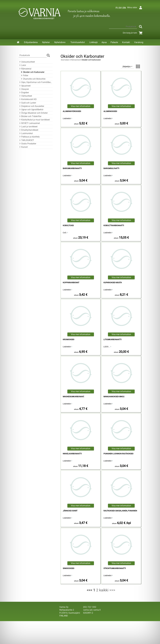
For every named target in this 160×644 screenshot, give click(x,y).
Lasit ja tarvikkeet (28, 127)
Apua (104, 42)
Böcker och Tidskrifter (30, 116)
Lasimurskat (26, 133)
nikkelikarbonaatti (72, 454)
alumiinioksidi (110, 111)
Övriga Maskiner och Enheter (33, 113)
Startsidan (65, 60)
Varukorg (139, 42)
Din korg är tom (133, 33)
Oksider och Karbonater (32, 72)
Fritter (24, 75)
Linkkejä (93, 42)
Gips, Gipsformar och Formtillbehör (35, 82)
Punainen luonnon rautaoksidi (118, 454)
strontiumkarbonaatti (115, 568)
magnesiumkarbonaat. (74, 397)
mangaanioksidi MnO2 (114, 397)
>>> (112, 590)
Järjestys (127, 67)
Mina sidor (135, 7)
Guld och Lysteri (27, 103)
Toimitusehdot (78, 42)
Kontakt (126, 42)
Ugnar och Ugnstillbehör (31, 110)
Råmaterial (25, 69)
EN (124, 8)
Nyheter (46, 42)
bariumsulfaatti (111, 168)
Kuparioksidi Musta (113, 283)
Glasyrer (24, 89)
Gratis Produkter (27, 144)
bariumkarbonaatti (72, 168)
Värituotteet (25, 96)
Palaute (114, 42)
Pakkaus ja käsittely (29, 137)
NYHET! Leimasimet (29, 123)
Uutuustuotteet (27, 62)
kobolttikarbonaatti (114, 226)
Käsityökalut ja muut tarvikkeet (34, 120)
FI (116, 8)
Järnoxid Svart (70, 511)
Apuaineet (25, 86)
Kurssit (23, 147)
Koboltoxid (68, 226)
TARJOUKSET (26, 140)
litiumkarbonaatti (112, 340)
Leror (22, 65)
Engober (24, 93)
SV (120, 8)
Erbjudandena (31, 42)
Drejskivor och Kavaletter (31, 106)
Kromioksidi (69, 340)
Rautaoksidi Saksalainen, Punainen (120, 511)
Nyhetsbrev (60, 42)
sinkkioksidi (69, 568)
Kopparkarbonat (71, 283)
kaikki (104, 590)
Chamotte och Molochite (33, 79)
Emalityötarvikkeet (28, 130)
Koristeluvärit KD (28, 99)
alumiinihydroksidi (72, 111)
